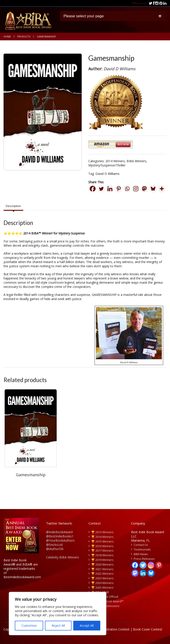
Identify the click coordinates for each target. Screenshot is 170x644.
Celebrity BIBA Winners (63, 557)
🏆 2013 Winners (102, 532)
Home (7, 36)
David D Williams (107, 174)
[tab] (13, 206)
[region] (58, 614)
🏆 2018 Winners (102, 555)
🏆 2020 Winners (102, 564)
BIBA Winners (136, 161)
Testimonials (142, 549)
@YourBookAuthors (60, 540)
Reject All (58, 625)
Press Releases (144, 559)
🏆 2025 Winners (102, 587)
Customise (29, 625)
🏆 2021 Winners (102, 569)
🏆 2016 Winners (102, 546)
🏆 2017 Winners (102, 550)
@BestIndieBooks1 (60, 536)
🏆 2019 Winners (102, 560)
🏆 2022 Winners (102, 574)
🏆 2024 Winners (102, 583)
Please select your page (84, 16)
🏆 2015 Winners (102, 541)
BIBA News (141, 554)
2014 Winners (115, 161)
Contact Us (141, 545)
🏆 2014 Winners (102, 537)
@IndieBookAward (59, 532)
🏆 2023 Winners (102, 578)
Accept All (87, 625)
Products (24, 36)
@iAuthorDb (55, 549)
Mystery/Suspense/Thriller (107, 165)
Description (13, 206)
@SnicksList (54, 545)
